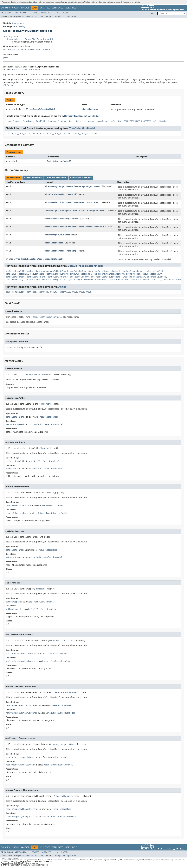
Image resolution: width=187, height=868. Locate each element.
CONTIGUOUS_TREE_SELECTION (20, 133)
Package (25, 8)
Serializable (10, 50)
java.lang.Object (11, 37)
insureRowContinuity (134, 277)
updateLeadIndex (172, 280)
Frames (36, 13)
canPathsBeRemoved (80, 271)
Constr (30, 16)
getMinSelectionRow (80, 274)
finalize (20, 292)
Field (22, 16)
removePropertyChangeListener (61, 211)
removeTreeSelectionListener (60, 227)
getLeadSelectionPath (152, 271)
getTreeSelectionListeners (106, 277)
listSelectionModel (85, 121)
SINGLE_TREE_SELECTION (85, 133)
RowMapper (65, 235)
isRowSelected (32, 280)
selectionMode (161, 121)
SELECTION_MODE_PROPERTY (137, 121)
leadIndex (28, 121)
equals (9, 292)
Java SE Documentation (53, 860)
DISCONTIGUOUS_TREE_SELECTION (54, 133)
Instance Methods (56, 178)
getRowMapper (133, 274)
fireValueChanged (128, 271)
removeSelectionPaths (56, 219)
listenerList (65, 121)
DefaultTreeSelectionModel (27, 70)
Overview (6, 8)
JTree (6, 58)
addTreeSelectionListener (59, 203)
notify (54, 292)
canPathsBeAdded (59, 271)
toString (156, 280)
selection (116, 121)
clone (114, 271)
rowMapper (103, 121)
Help (75, 8)
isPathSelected (14, 280)
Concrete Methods (81, 178)
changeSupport (13, 121)
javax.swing (19, 27)
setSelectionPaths (54, 251)
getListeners (37, 274)
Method (39, 16)
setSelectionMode (54, 243)
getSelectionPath (36, 277)
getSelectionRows (79, 277)
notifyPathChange (72, 280)
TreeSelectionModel (40, 50)
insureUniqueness (156, 277)
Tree (48, 8)
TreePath (70, 194)
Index (68, 8)
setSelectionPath (140, 280)
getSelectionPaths (58, 277)
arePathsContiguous (37, 271)
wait (75, 292)
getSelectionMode (15, 277)
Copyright (5, 862)
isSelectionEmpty (51, 280)
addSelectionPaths (54, 194)
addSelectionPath (15, 271)
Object (62, 287)
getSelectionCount (152, 274)
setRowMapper (52, 235)
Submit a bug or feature (10, 858)
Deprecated (57, 8)
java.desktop (19, 23)
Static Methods (33, 178)
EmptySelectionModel (58, 161)
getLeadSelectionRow (17, 274)
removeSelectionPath (95, 280)
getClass (31, 292)
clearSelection (100, 271)
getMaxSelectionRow (57, 274)
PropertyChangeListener (88, 186)
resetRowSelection (118, 280)
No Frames (46, 13)
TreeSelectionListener (86, 203)
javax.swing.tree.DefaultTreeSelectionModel (30, 39)
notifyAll (65, 292)
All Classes (63, 13)
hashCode (43, 292)
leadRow (52, 121)
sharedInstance (90, 109)
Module (16, 8)
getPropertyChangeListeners (109, 274)
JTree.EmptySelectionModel (41, 109)
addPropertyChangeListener (59, 186)
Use (42, 8)
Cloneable (23, 50)
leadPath (41, 121)
